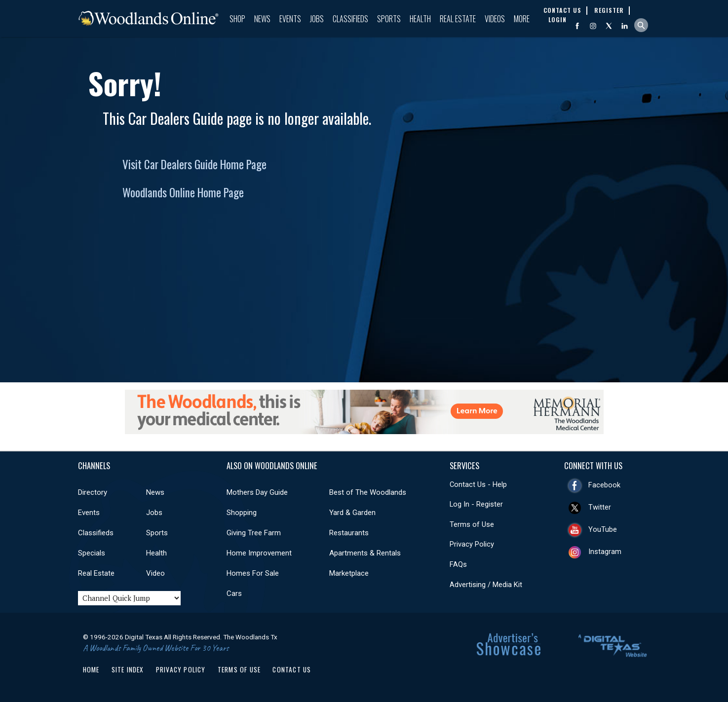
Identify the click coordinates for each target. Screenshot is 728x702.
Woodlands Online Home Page (183, 192)
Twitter (600, 507)
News (262, 19)
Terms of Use (472, 524)
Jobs (317, 19)
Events (290, 19)
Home (91, 669)
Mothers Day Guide (257, 492)
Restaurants (349, 533)
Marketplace (349, 573)
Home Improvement (259, 553)
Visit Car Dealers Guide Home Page (194, 164)
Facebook (604, 485)
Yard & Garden (352, 513)
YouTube (603, 529)
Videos (495, 19)
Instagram (605, 552)
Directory (93, 492)
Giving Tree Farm (254, 533)
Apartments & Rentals (365, 553)
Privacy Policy (472, 544)
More (522, 19)
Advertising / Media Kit (486, 585)
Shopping (242, 513)
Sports (389, 19)
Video (155, 573)
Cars (234, 593)
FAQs (458, 564)
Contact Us (292, 669)
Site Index (128, 669)
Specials (92, 553)
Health (420, 19)
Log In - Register (476, 504)
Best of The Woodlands (368, 492)
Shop (237, 19)
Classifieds (350, 19)
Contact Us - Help (478, 484)
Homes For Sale (253, 573)
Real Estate (458, 19)
